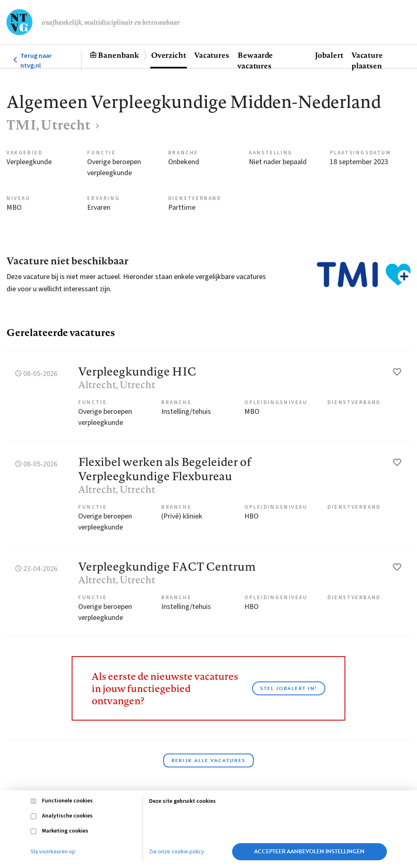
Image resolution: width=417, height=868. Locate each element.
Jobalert (329, 55)
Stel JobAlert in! (289, 688)
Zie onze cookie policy (177, 852)
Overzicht (169, 55)
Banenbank (118, 55)
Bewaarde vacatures (255, 60)
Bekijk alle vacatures (208, 760)
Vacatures (212, 55)
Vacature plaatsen (367, 60)
